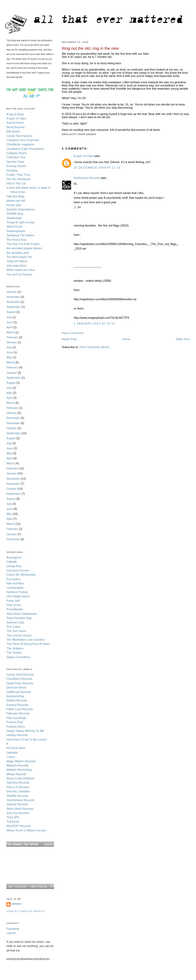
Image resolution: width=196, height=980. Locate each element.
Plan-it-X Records (18, 787)
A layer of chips (83, 156)
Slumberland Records (20, 800)
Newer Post (69, 339)
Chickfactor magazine (20, 144)
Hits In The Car (16, 183)
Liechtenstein (15, 588)
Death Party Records (20, 683)
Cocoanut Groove (18, 570)
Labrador (12, 752)
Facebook (13, 929)
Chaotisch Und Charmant (23, 140)
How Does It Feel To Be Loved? (27, 739)
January (12, 292)
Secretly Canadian (18, 791)
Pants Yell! (13, 601)
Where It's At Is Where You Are (26, 830)
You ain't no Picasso (19, 274)
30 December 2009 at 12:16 (97, 168)
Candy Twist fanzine (19, 136)
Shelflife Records (17, 796)
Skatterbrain (14, 218)
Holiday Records (17, 735)
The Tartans (14, 653)
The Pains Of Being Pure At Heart (28, 644)
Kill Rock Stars (16, 748)
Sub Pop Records (18, 813)
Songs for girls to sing (20, 222)
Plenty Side (14, 205)
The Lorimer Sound (19, 635)
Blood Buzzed (15, 127)
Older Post (183, 339)
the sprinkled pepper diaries (24, 248)
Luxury (11, 757)
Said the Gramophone (21, 209)
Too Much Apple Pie (19, 257)
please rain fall (16, 201)
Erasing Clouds (16, 166)
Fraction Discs (15, 727)
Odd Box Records (18, 783)
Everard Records (17, 705)
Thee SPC (13, 817)
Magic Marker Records (21, 761)
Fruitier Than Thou (18, 175)
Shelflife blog (15, 214)
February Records (18, 713)
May (9, 357)
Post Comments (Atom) (94, 347)
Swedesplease (16, 231)
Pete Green (14, 605)
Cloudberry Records (19, 679)
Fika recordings (16, 718)
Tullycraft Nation (17, 261)
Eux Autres (13, 579)
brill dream (13, 131)
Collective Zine (16, 157)
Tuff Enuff (12, 822)
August (11, 312)
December (13, 418)
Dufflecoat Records (19, 692)
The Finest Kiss (16, 240)
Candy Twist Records (20, 674)
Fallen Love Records (20, 709)
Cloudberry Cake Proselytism (25, 149)
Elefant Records (17, 700)
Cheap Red (14, 566)
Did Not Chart (15, 162)
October (12, 428)
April (9, 327)
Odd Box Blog (15, 196)
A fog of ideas (15, 114)
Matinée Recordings (19, 770)
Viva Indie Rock (16, 266)
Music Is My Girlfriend (20, 778)
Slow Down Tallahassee (22, 614)
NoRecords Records (87, 178)
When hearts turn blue (21, 270)
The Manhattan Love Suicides (25, 640)
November (13, 297)
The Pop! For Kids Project (23, 244)
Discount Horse (16, 687)
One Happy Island (18, 596)
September (13, 307)
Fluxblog (12, 170)
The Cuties (13, 627)
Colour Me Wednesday (21, 575)
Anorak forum (15, 123)
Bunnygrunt (14, 557)
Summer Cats (15, 622)
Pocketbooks (15, 609)
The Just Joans (16, 631)
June (10, 322)
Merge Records (16, 774)
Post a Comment (72, 333)
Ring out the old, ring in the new (90, 48)
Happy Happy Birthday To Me (25, 731)
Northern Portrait (17, 592)
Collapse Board (16, 153)
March (10, 332)
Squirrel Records (17, 804)
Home (126, 339)
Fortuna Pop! (15, 722)
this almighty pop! (18, 253)
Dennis (17, 904)
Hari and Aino (15, 583)
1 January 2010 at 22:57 (95, 323)
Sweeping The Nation (20, 235)
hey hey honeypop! (19, 179)
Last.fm (11, 933)
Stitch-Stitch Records (20, 809)
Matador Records (17, 765)
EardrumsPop (15, 696)
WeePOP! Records (19, 826)
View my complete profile (26, 911)
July (9, 317)
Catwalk (12, 562)
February (12, 337)
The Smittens (15, 648)
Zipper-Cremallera (18, 657)
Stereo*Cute (14, 226)
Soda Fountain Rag (19, 618)
